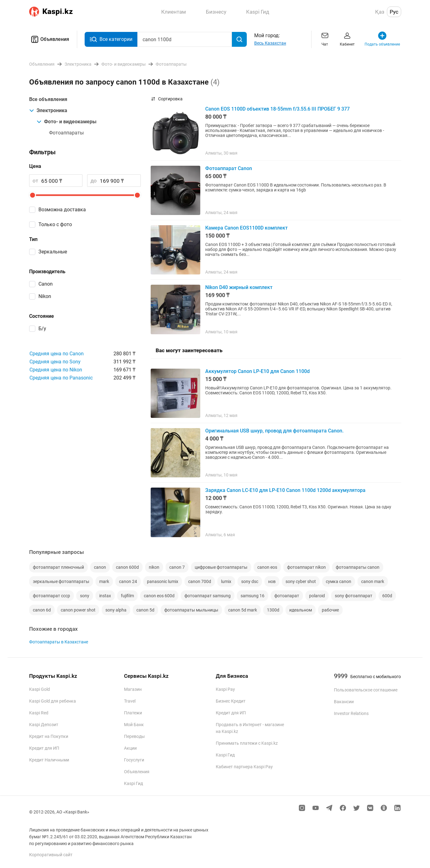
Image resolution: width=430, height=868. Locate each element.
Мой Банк (134, 725)
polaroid (317, 596)
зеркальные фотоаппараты (61, 581)
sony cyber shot (301, 581)
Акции (130, 748)
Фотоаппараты (66, 133)
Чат (325, 39)
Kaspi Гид (133, 783)
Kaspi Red (39, 713)
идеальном (301, 610)
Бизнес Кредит (231, 701)
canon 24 (128, 581)
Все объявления (48, 99)
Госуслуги (134, 760)
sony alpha (116, 610)
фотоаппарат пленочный (58, 567)
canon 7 (177, 567)
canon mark (373, 581)
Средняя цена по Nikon (56, 370)
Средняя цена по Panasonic (61, 378)
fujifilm (127, 596)
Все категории (111, 39)
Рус (394, 12)
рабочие (330, 610)
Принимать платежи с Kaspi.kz (247, 743)
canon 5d (145, 610)
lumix (226, 581)
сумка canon (339, 581)
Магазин (133, 689)
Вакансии (344, 702)
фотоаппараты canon (358, 567)
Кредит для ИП (44, 748)
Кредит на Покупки (49, 736)
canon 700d (200, 581)
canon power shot (78, 610)
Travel (130, 701)
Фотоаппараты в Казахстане (59, 642)
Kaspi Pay (225, 689)
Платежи (133, 713)
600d (387, 596)
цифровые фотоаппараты (221, 567)
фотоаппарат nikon (306, 567)
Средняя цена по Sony (55, 362)
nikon (154, 567)
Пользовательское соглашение (366, 690)
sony (85, 596)
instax (105, 596)
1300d (273, 610)
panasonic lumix (163, 581)
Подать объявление (382, 39)
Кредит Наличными (49, 760)
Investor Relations (351, 713)
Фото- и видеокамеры (66, 122)
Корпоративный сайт (51, 855)
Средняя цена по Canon (57, 354)
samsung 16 (253, 596)
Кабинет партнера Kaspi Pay (244, 767)
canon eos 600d (159, 596)
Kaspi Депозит (44, 725)
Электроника (48, 110)
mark (104, 581)
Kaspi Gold (40, 689)
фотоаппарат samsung (208, 596)
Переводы (134, 736)
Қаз (380, 12)
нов (272, 581)
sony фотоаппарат (354, 596)
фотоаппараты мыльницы (191, 610)
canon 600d (127, 567)
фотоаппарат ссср (51, 596)
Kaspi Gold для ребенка (53, 701)
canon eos (267, 567)
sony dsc (250, 581)
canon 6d (42, 610)
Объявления (49, 39)
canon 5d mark (243, 610)
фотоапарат (287, 596)
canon (100, 567)
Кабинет (347, 39)
